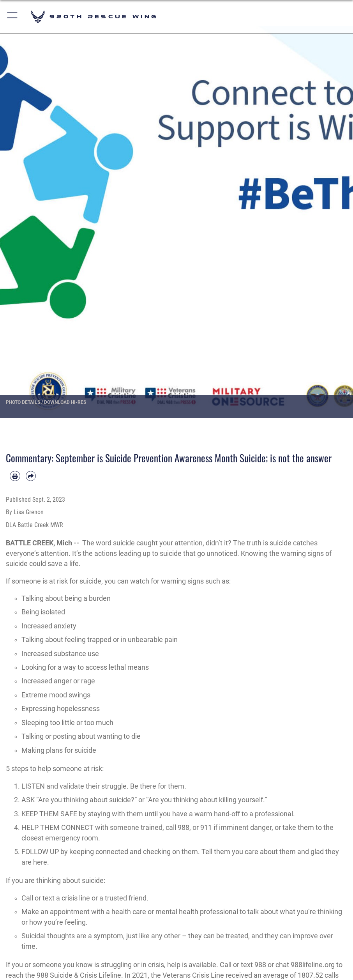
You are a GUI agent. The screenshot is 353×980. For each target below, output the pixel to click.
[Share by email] (31, 476)
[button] (13, 17)
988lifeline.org (313, 965)
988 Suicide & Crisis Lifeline (79, 975)
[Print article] (15, 476)
